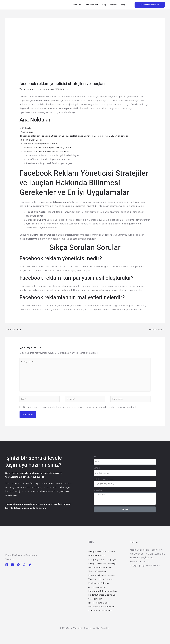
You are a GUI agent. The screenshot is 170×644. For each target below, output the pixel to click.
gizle (29, 128)
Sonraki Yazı (157, 330)
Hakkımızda (75, 5)
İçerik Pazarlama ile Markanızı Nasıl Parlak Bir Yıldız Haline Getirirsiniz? (102, 608)
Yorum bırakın (27, 89)
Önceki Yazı (13, 330)
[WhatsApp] (24, 566)
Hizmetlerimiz (91, 5)
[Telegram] (18, 566)
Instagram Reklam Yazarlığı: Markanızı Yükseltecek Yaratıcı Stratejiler (103, 569)
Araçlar (125, 5)
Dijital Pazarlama (46, 89)
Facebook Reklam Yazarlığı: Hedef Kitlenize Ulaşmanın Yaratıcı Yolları (103, 596)
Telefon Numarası (103, 481)
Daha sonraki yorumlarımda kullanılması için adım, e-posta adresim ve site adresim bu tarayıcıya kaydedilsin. (81, 409)
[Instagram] (12, 566)
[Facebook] (7, 566)
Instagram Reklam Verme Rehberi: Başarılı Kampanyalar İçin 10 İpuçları (104, 557)
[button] (129, 5)
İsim (96, 458)
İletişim (113, 5)
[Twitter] (30, 566)
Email (97, 470)
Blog (104, 5)
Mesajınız (99, 492)
